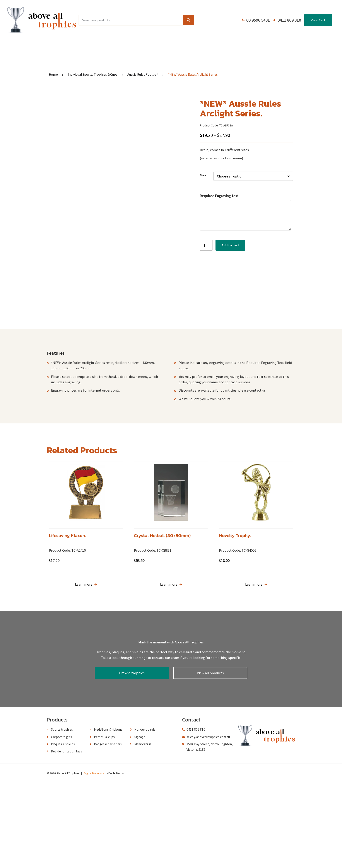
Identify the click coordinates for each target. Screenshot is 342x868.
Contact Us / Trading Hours (270, 47)
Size (203, 175)
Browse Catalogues (134, 47)
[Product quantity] (206, 245)
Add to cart (230, 245)
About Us (173, 47)
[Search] (188, 20)
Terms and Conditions (215, 47)
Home (56, 47)
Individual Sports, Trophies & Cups (93, 74)
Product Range (90, 47)
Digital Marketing (94, 859)
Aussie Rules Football (143, 74)
